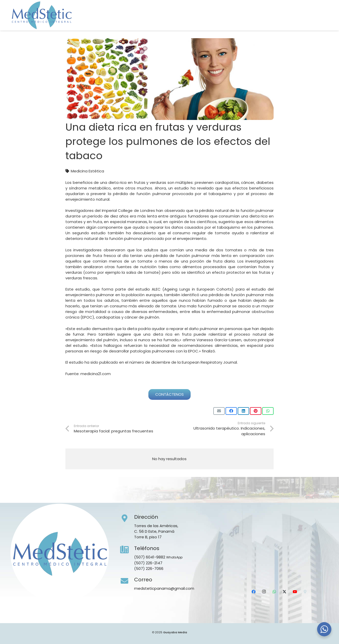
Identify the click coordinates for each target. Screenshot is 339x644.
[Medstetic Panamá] (41, 15)
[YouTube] (314, 22)
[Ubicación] (324, 22)
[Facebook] (274, 22)
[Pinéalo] (256, 411)
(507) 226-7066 (149, 568)
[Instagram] (284, 22)
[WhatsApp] (294, 22)
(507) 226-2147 (148, 563)
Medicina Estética (87, 171)
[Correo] (127, 581)
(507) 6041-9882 (150, 557)
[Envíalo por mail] (219, 411)
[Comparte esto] (231, 411)
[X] (304, 22)
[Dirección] (127, 518)
